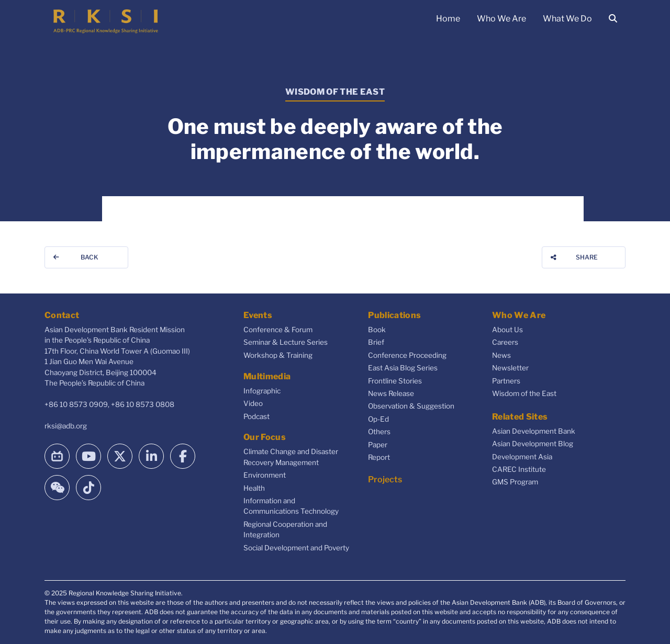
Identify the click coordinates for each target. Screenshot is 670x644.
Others (379, 432)
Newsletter (510, 368)
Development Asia (522, 457)
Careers (505, 342)
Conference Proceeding (407, 355)
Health (254, 488)
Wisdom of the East (524, 393)
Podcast (256, 416)
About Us (507, 330)
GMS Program (515, 482)
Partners (506, 381)
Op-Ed (378, 419)
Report (379, 457)
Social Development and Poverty (296, 548)
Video (253, 403)
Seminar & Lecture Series (286, 342)
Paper (378, 445)
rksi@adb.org (66, 426)
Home (448, 19)
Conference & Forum (278, 330)
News (501, 355)
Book (377, 330)
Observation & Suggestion (411, 406)
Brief (376, 342)
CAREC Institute (519, 469)
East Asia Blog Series (403, 368)
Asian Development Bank (534, 431)
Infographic (262, 391)
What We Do (567, 19)
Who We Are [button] (501, 19)
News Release (391, 393)
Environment (265, 475)
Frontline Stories (395, 381)
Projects (385, 479)
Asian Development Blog (533, 444)
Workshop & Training (278, 355)
